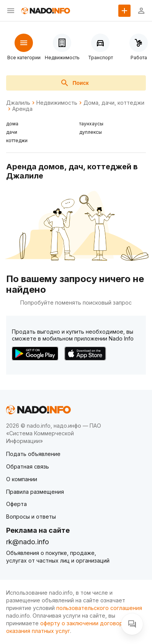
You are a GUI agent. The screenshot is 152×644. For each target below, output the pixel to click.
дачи (12, 132)
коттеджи (17, 140)
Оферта (16, 504)
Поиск (74, 83)
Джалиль (18, 103)
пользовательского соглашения (99, 608)
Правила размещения (35, 492)
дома (12, 124)
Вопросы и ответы (31, 517)
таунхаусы (91, 124)
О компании (22, 479)
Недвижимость (57, 103)
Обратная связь (28, 466)
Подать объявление (33, 454)
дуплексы (91, 132)
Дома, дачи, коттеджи (114, 103)
